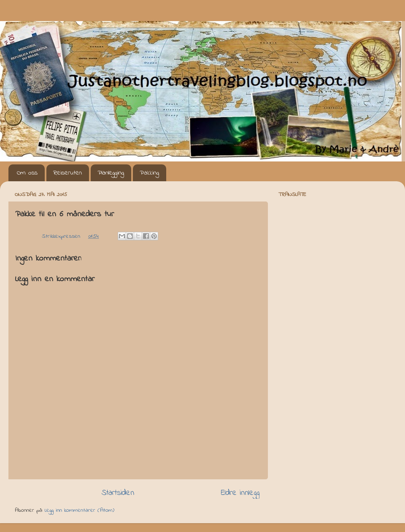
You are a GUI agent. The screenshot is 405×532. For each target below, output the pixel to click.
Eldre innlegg (240, 493)
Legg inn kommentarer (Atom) (80, 511)
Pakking (149, 173)
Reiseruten (67, 173)
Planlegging (111, 173)
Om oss (27, 173)
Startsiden (118, 493)
